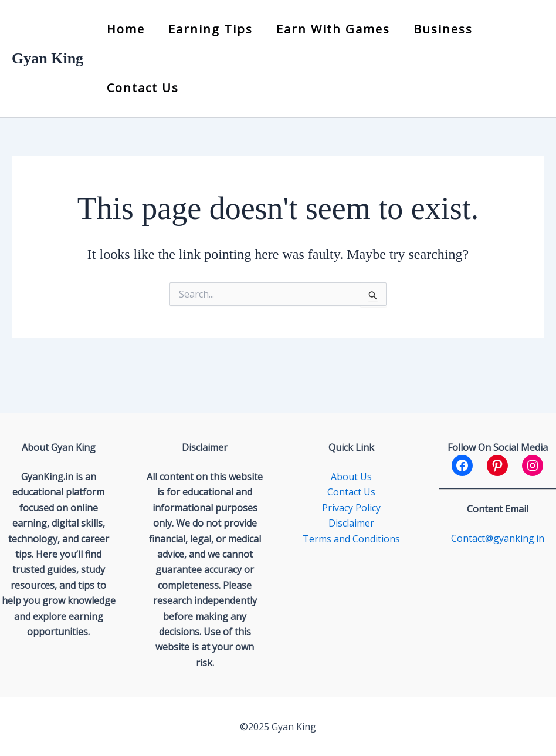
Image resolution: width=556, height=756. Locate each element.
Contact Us (143, 88)
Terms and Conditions (351, 539)
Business (443, 29)
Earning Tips (211, 29)
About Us (351, 477)
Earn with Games (333, 29)
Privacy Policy (351, 508)
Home (126, 29)
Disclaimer (351, 523)
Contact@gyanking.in (498, 538)
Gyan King (48, 58)
